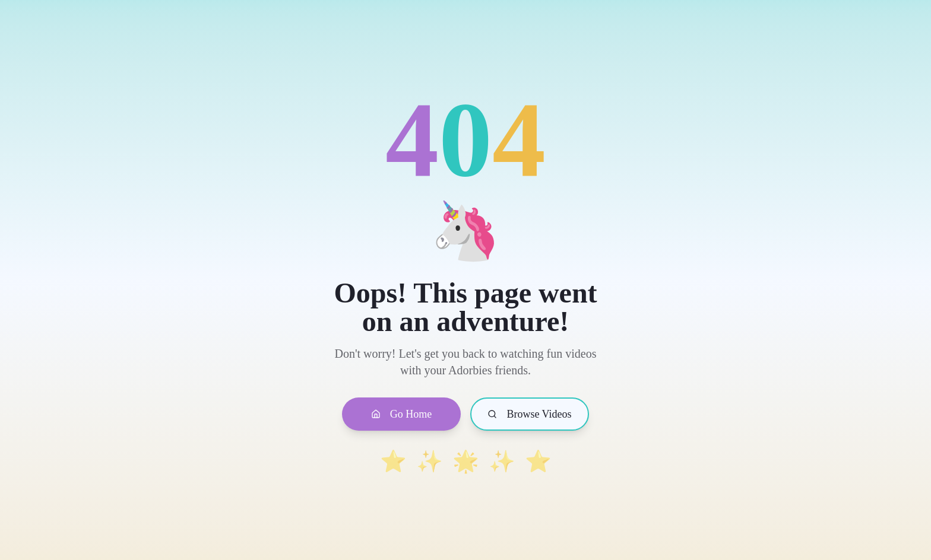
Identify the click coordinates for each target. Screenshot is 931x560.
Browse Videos (529, 414)
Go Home (402, 414)
